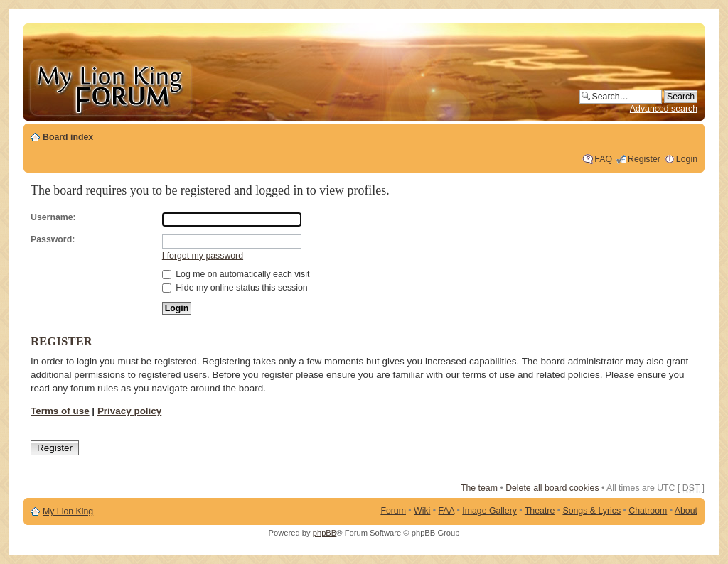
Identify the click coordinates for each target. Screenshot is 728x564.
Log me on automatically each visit (236, 274)
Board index (68, 137)
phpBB (325, 533)
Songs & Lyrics (591, 511)
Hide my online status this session (235, 288)
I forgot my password (203, 256)
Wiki (422, 511)
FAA (447, 511)
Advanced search (664, 109)
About (686, 511)
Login (687, 159)
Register (644, 159)
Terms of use (60, 411)
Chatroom (648, 511)
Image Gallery (489, 511)
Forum (393, 511)
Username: (53, 217)
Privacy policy (129, 411)
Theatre (540, 511)
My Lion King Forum (110, 86)
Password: (53, 239)
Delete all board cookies (552, 488)
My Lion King (68, 511)
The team (479, 488)
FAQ (603, 159)
